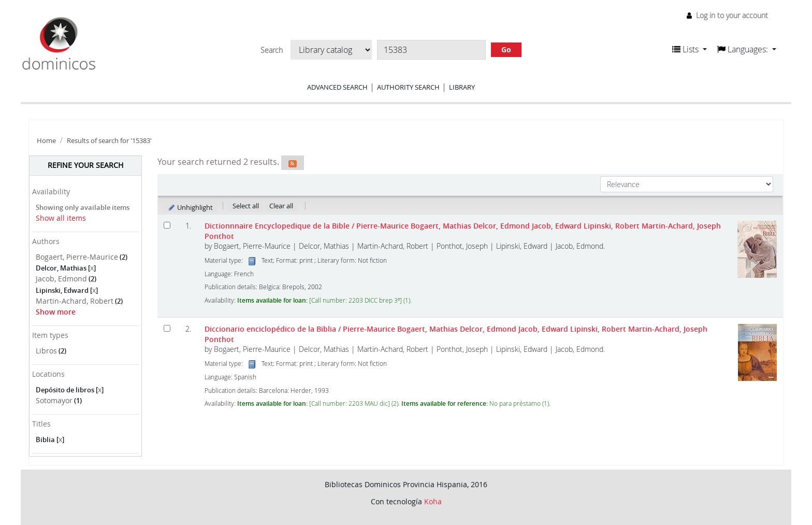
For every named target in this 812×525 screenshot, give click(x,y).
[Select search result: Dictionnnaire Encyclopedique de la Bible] (167, 225)
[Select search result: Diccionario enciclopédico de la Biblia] (167, 328)
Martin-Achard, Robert (75, 301)
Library (462, 87)
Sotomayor (54, 400)
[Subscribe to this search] (293, 163)
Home (46, 141)
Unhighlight (190, 207)
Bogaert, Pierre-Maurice (77, 257)
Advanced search (337, 87)
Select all (246, 206)
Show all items (61, 218)
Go (506, 49)
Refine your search (85, 165)
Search (272, 50)
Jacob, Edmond (61, 279)
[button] (690, 49)
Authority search (408, 87)
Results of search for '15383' (109, 141)
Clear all (281, 206)
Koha (433, 501)
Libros (46, 351)
